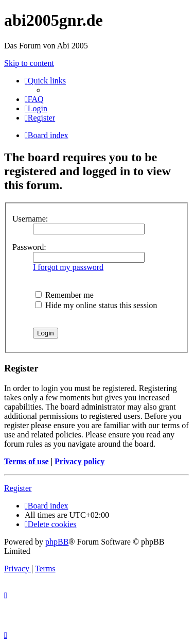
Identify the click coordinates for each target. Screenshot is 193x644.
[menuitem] (34, 99)
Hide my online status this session (96, 305)
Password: (29, 247)
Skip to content (29, 63)
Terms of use (27, 461)
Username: (30, 219)
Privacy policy (80, 461)
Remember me (64, 295)
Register (18, 488)
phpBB (57, 542)
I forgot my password (68, 267)
